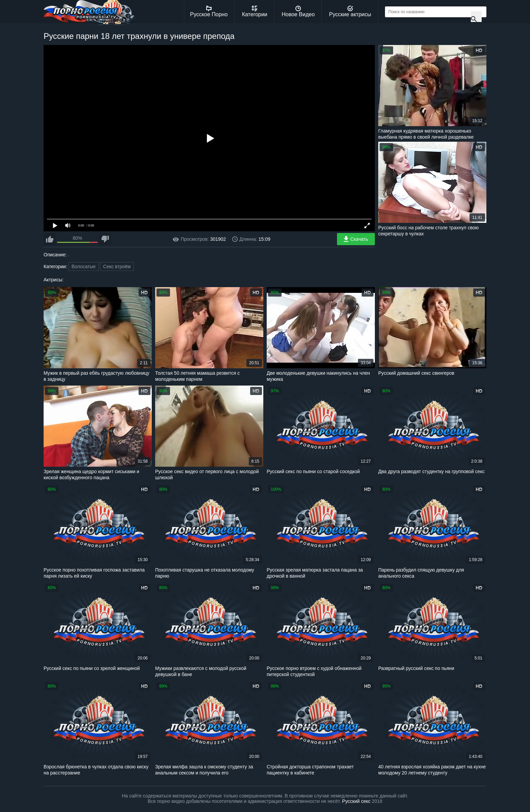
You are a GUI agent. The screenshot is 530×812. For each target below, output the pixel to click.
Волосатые (83, 266)
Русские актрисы (350, 11)
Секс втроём (117, 266)
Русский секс (356, 801)
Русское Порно (209, 11)
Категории (255, 11)
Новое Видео (298, 11)
